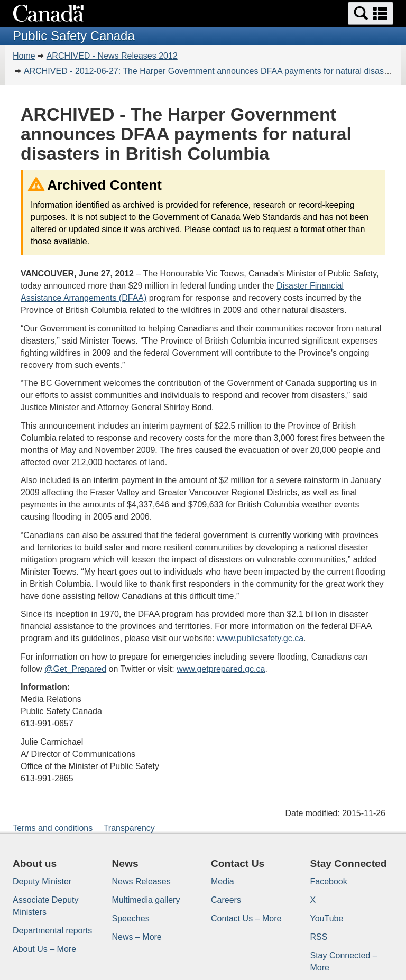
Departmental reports (52, 931)
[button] (371, 13)
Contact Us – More (246, 918)
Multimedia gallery (146, 900)
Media (223, 881)
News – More (137, 937)
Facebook (329, 881)
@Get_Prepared (75, 669)
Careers (226, 900)
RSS (319, 937)
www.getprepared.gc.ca (221, 669)
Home (24, 56)
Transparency (129, 828)
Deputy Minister (42, 881)
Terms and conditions (53, 828)
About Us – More (44, 949)
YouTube (327, 918)
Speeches (131, 918)
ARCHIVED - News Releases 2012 (112, 56)
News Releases (141, 881)
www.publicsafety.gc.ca (260, 638)
